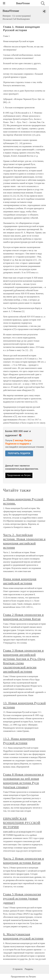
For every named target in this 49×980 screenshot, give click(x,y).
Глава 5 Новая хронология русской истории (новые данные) (22, 898)
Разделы (29, 969)
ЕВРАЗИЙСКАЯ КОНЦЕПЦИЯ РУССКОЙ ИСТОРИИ (22, 823)
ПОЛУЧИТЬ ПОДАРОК (19, 453)
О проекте (18, 969)
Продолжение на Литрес (19, 475)
